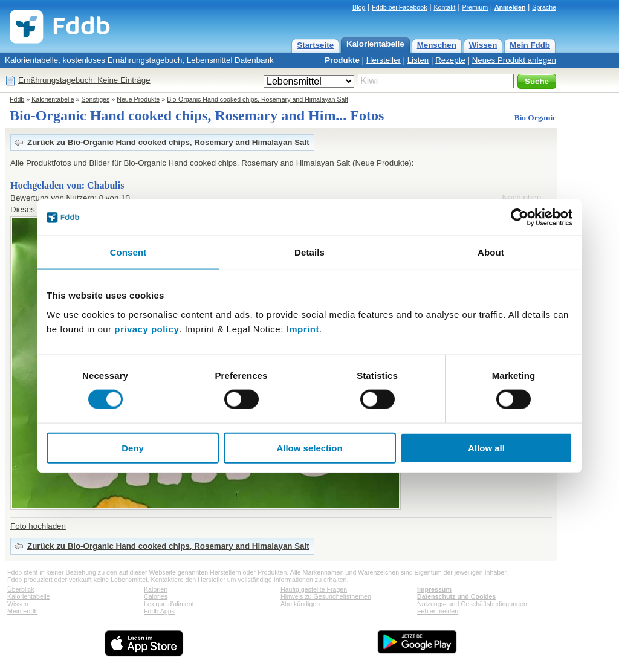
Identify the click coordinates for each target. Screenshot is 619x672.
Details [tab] (309, 252)
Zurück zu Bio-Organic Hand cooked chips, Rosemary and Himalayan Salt (168, 142)
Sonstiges (96, 99)
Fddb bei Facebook (399, 7)
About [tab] (491, 252)
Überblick (21, 589)
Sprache (544, 7)
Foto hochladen (38, 526)
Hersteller (384, 60)
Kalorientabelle (375, 44)
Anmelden (510, 7)
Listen (418, 60)
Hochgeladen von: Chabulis (67, 185)
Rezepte (450, 60)
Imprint (303, 328)
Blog (359, 7)
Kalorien (156, 589)
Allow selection (309, 447)
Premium (475, 7)
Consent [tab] (128, 252)
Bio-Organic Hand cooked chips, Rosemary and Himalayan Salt (258, 99)
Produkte (342, 60)
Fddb (17, 99)
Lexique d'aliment (169, 604)
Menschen (437, 45)
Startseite (315, 45)
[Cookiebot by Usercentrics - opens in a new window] (520, 218)
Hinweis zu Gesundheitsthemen (326, 596)
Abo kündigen (300, 604)
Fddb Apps (159, 611)
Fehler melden (438, 611)
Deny (133, 447)
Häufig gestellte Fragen (314, 589)
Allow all (486, 447)
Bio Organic (535, 118)
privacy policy (147, 328)
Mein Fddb (530, 45)
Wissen (483, 45)
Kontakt (444, 7)
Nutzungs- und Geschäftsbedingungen (472, 604)
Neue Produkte (138, 99)
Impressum (434, 589)
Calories (156, 596)
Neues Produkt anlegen (514, 60)
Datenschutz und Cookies (456, 596)
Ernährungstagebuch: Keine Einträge (84, 80)
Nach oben (522, 197)
